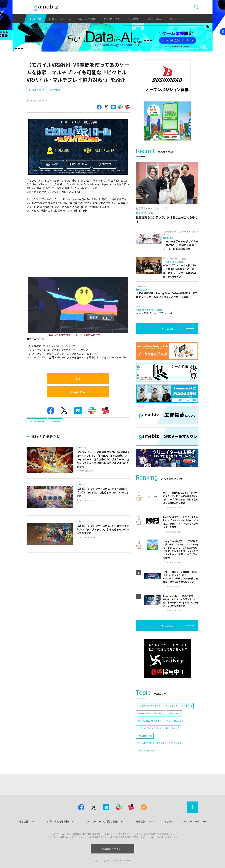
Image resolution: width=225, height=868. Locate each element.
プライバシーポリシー (195, 821)
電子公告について (145, 821)
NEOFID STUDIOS (146, 751)
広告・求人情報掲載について (62, 821)
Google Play (78, 392)
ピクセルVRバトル (37, 90)
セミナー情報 (112, 19)
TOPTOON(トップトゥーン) (151, 713)
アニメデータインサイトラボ (179, 706)
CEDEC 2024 (174, 713)
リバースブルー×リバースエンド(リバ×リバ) (159, 728)
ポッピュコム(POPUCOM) (150, 721)
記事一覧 (35, 19)
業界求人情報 (87, 19)
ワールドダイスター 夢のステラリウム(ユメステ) (160, 743)
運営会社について (28, 821)
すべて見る (167, 328)
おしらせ (169, 821)
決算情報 (134, 19)
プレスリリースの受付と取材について (107, 821)
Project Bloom (145, 736)
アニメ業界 (154, 19)
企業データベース (60, 19)
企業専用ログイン (113, 849)
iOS (78, 378)
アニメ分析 (176, 19)
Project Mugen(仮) (175, 721)
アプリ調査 (55, 90)
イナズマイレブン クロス (149, 706)
